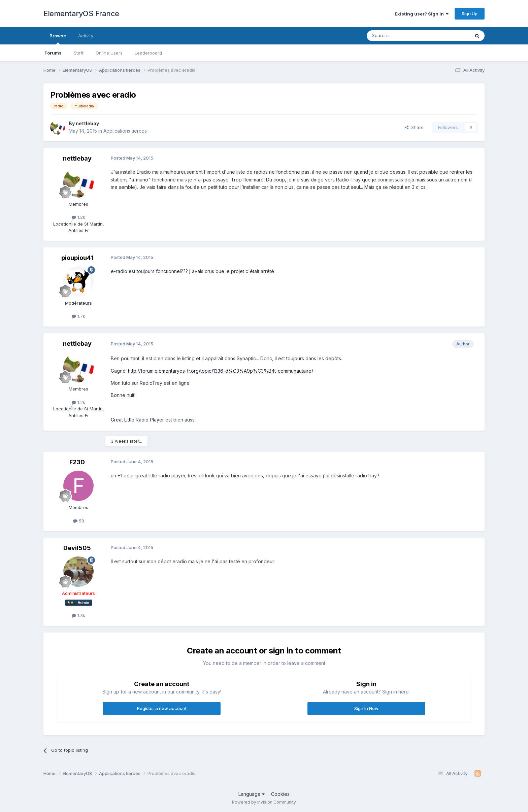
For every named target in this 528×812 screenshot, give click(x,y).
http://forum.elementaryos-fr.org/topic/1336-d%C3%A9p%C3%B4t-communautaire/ (221, 371)
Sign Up (470, 13)
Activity (86, 36)
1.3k (78, 615)
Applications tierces (125, 131)
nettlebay (87, 123)
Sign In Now (366, 708)
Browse (58, 39)
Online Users (109, 53)
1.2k (78, 217)
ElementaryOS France (81, 13)
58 (79, 521)
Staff (79, 53)
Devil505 (77, 548)
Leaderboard (148, 53)
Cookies (280, 794)
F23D (77, 462)
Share (414, 127)
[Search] (401, 36)
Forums (53, 53)
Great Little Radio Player (137, 420)
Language (252, 794)
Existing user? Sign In (422, 14)
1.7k (78, 316)
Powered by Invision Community (264, 802)
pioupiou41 (77, 258)
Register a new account (162, 708)
